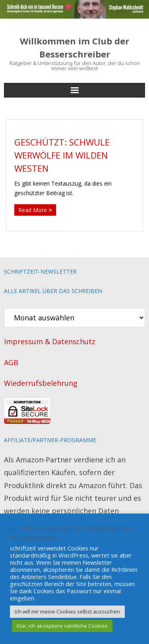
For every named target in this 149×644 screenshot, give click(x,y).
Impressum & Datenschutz (50, 341)
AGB (11, 362)
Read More (33, 210)
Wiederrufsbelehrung (41, 383)
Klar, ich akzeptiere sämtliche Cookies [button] (62, 626)
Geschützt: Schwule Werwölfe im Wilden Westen (62, 155)
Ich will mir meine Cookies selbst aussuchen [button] (67, 611)
